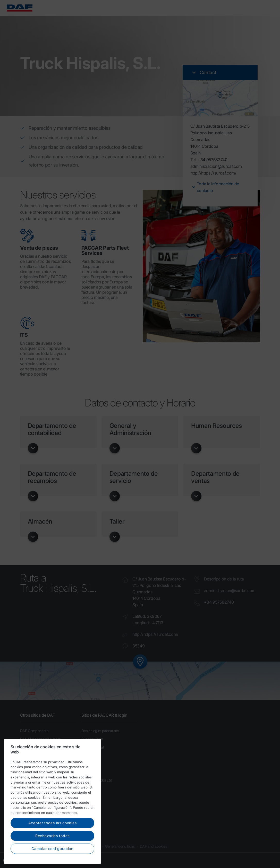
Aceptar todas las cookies (53, 836)
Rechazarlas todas (52, 848)
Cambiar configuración (52, 861)
